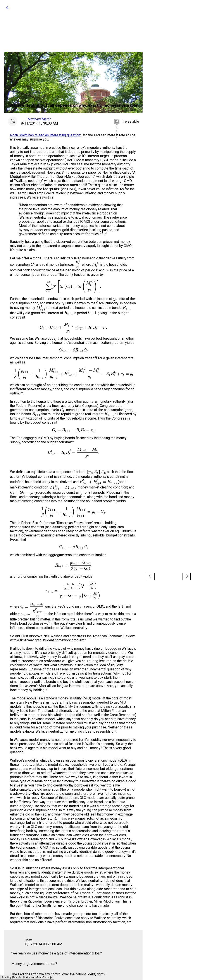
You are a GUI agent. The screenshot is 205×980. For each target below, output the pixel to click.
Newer (158, 577)
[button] (8, 9)
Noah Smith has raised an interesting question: (45, 135)
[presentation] (150, 577)
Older (180, 577)
